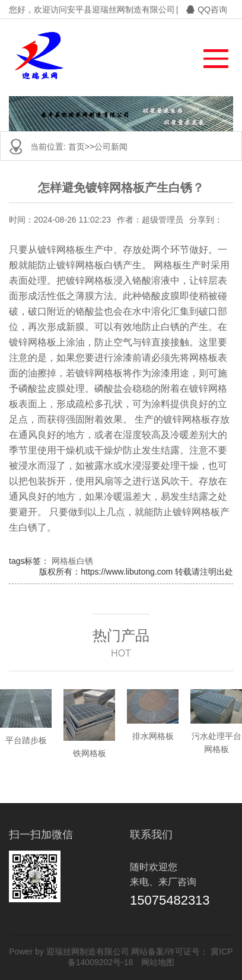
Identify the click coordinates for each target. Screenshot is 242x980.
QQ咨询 (207, 9)
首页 (77, 147)
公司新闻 (111, 147)
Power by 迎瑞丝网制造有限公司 (69, 952)
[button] (210, 55)
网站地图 (158, 962)
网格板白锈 (72, 561)
